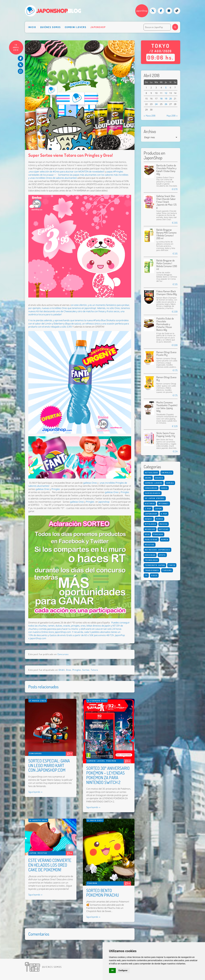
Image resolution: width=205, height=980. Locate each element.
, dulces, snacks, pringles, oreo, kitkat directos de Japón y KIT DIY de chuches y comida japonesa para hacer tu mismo (76, 627)
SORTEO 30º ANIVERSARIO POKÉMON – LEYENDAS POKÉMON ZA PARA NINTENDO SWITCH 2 (108, 775)
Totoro (94, 670)
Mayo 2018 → (172, 116)
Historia (150, 503)
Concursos (63, 654)
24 (156, 104)
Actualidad (151, 472)
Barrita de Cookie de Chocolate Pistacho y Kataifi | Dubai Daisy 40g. (166, 170)
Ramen (165, 539)
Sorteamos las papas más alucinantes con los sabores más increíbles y (78, 176)
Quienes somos (52, 967)
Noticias (164, 529)
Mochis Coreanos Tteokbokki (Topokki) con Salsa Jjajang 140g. (167, 407)
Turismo (167, 570)
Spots (162, 555)
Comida (170, 483)
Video (154, 575)
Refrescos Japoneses (157, 550)
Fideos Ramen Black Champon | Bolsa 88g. (167, 293)
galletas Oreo (90, 483)
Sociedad (150, 555)
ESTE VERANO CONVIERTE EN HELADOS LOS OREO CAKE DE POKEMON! (50, 865)
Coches (159, 478)
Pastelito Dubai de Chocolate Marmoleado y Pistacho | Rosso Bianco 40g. (165, 324)
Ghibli (62, 670)
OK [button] (112, 970)
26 (166, 104)
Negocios (150, 529)
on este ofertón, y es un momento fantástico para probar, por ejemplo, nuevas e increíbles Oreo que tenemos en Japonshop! (79, 307)
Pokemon (111, 761)
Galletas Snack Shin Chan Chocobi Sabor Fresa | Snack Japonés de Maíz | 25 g (166, 202)
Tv (146, 575)
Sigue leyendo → (35, 792)
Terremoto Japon (155, 565)
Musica (164, 524)
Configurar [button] (123, 970)
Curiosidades (153, 493)
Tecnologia (151, 560)
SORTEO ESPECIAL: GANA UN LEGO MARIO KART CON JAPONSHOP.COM (49, 765)
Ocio (147, 534)
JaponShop (142, 11)
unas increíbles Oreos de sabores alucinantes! (53, 178)
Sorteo (86, 670)
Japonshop (98, 27)
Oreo (69, 670)
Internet (163, 503)
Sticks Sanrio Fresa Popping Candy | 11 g (166, 434)
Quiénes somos (51, 27)
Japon (33, 853)
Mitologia (150, 524)
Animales (167, 472)
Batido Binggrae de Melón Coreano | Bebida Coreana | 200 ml (167, 265)
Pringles (56, 489)
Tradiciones (152, 570)
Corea (164, 488)
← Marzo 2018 (149, 116)
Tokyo (172, 565)
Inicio (32, 27)
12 (166, 93)
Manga (160, 519)
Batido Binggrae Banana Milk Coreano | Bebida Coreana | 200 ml (166, 234)
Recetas (42, 853)
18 (161, 99)
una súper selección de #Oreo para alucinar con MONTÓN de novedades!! (67, 171)
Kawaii (149, 519)
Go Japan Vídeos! (155, 498)
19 (166, 99)
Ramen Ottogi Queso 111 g (166, 379)
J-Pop (148, 509)
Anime (148, 478)
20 (170, 99)
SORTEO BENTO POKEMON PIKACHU (103, 893)
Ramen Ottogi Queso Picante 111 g (166, 354)
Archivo (150, 132)
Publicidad (151, 539)
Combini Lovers (76, 27)
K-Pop (164, 514)
